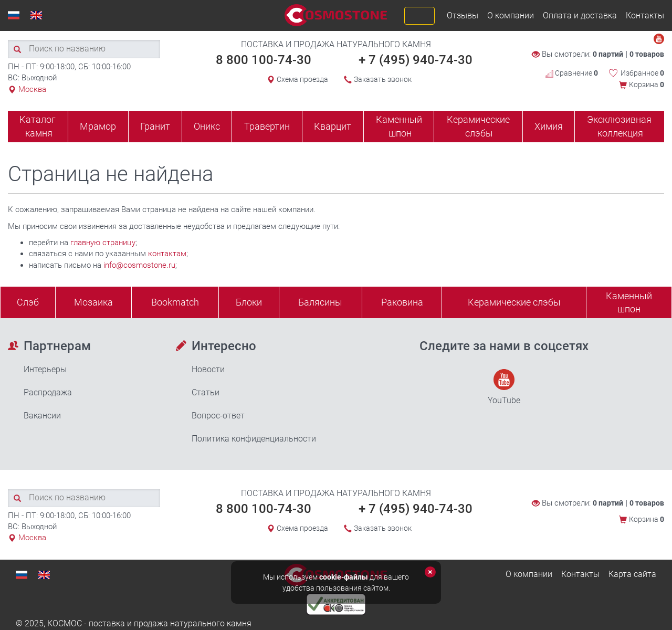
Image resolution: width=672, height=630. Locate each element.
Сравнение (572, 73)
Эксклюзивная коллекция (619, 126)
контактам (167, 254)
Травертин (267, 126)
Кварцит (333, 126)
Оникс (207, 126)
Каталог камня (38, 126)
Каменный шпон (399, 126)
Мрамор (98, 126)
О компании (511, 15)
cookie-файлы (344, 577)
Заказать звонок (383, 79)
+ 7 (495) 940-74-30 (416, 60)
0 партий (608, 54)
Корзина (647, 85)
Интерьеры (45, 369)
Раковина (402, 302)
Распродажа (48, 392)
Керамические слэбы (478, 126)
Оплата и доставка (580, 15)
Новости (208, 369)
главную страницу (103, 243)
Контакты (645, 15)
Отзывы (463, 15)
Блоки (249, 302)
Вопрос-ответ (218, 416)
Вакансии (42, 416)
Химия (549, 126)
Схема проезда (302, 79)
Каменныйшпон (629, 303)
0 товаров (647, 54)
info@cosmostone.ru (139, 265)
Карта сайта (632, 574)
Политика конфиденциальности (254, 439)
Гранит (155, 126)
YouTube (504, 387)
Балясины (320, 302)
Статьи (206, 392)
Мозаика (93, 302)
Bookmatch (175, 302)
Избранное (642, 73)
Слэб (28, 302)
